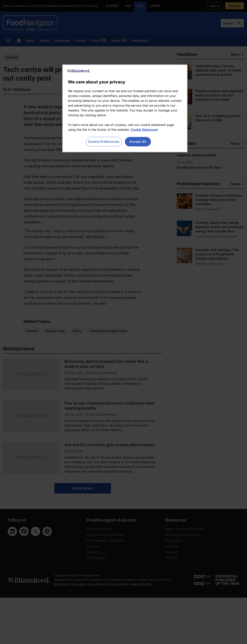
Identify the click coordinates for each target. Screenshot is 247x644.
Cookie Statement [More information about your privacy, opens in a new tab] (144, 130)
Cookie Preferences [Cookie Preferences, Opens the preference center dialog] (104, 142)
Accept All (138, 142)
